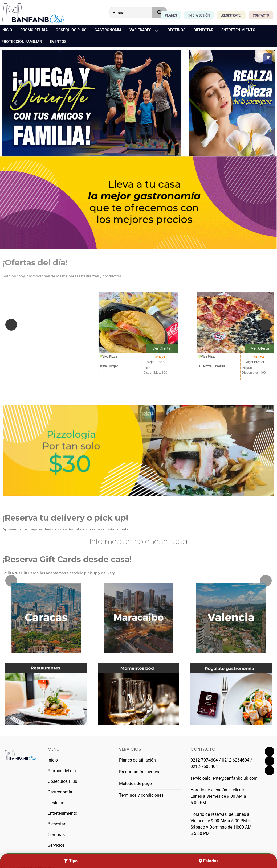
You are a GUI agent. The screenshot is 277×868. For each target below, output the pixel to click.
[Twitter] (270, 761)
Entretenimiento (62, 813)
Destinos (56, 803)
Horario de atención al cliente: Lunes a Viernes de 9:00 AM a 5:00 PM (218, 796)
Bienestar (56, 824)
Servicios (56, 845)
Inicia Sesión (199, 15)
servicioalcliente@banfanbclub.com (222, 778)
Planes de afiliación (137, 760)
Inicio (53, 760)
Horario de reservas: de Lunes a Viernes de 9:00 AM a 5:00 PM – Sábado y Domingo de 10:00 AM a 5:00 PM (221, 824)
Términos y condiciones (141, 795)
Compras (56, 835)
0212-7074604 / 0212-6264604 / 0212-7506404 (221, 763)
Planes (171, 15)
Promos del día (62, 771)
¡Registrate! (231, 15)
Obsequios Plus (62, 781)
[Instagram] (270, 771)
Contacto (261, 15)
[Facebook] (270, 751)
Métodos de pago (135, 783)
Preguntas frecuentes (139, 772)
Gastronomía (60, 792)
